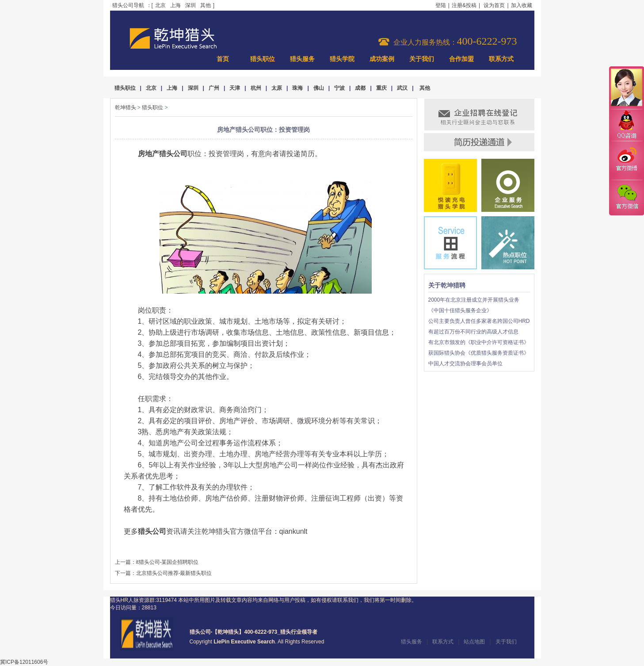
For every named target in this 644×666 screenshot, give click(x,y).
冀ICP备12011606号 (24, 662)
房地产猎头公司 (163, 154)
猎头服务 (302, 59)
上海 (175, 5)
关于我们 (422, 59)
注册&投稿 (464, 5)
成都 (360, 88)
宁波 (339, 88)
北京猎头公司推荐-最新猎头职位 (174, 573)
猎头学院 (342, 59)
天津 (235, 88)
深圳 (191, 5)
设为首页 (494, 5)
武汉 (402, 88)
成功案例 (382, 59)
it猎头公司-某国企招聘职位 (168, 562)
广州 (214, 88)
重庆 (381, 88)
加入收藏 (522, 5)
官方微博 (626, 161)
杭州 (256, 88)
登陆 (441, 5)
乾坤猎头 (126, 107)
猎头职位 (263, 59)
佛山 (319, 88)
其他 (206, 5)
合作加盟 (461, 59)
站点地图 (474, 642)
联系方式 (501, 59)
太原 (277, 88)
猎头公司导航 (128, 5)
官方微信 (626, 197)
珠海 (297, 88)
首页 (223, 59)
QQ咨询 (626, 125)
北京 (160, 5)
